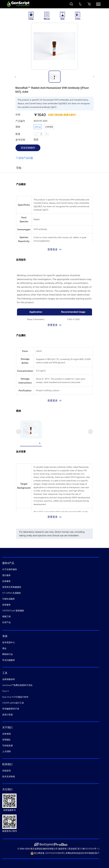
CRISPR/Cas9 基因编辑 (13, 611)
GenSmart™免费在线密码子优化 (17, 685)
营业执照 (73, 849)
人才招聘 (6, 752)
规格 (18, 127)
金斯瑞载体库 (9, 679)
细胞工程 (6, 617)
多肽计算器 (8, 715)
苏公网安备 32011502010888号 (47, 853)
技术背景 (21, 452)
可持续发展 (8, 746)
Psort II (5, 691)
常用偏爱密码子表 (11, 709)
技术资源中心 (9, 643)
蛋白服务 (6, 575)
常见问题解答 (9, 660)
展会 (4, 648)
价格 (18, 115)
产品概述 (21, 184)
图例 (19, 411)
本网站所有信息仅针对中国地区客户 (82, 853)
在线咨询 (6, 771)
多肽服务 (6, 605)
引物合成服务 (9, 599)
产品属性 (21, 335)
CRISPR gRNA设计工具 (13, 703)
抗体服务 (6, 581)
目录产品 (6, 622)
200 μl (38, 127)
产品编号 (20, 121)
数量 (18, 134)
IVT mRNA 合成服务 (12, 593)
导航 (20, 168)
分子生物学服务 (10, 569)
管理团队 (6, 740)
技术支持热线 (9, 777)
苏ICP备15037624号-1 (88, 849)
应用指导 (21, 260)
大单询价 (49, 127)
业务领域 (6, 734)
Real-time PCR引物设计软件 (15, 697)
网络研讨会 (8, 654)
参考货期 (20, 140)
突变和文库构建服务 (12, 587)
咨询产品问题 (26, 158)
